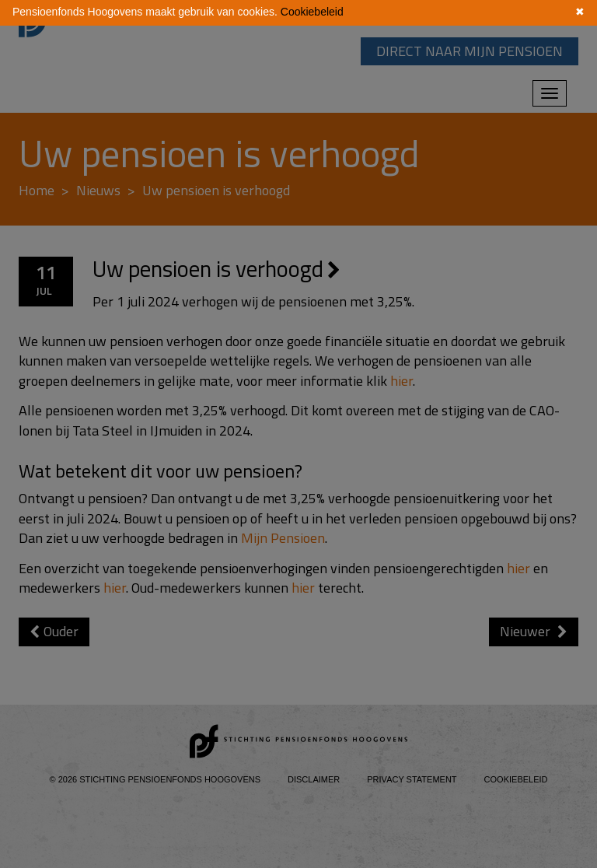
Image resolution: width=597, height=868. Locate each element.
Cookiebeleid (312, 12)
